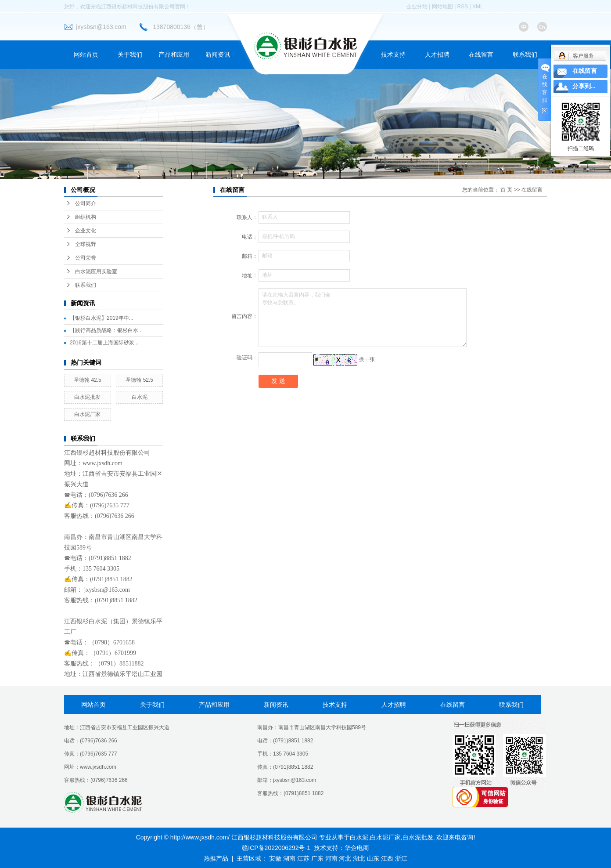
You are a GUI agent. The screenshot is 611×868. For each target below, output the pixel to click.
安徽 (275, 858)
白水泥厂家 (87, 414)
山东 (373, 858)
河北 (345, 858)
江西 (387, 858)
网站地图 (442, 7)
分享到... (584, 86)
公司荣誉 (86, 258)
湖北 (359, 858)
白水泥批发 (87, 397)
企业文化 (86, 231)
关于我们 (130, 54)
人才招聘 (437, 54)
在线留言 (481, 54)
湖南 (289, 858)
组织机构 (86, 217)
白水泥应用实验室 (96, 271)
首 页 (506, 190)
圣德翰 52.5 (139, 380)
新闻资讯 (218, 54)
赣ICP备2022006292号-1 (276, 848)
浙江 (401, 858)
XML (478, 7)
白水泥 (140, 397)
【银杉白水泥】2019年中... (102, 318)
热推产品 (216, 858)
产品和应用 (174, 54)
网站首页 (86, 54)
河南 (331, 858)
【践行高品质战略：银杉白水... (106, 330)
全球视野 (86, 244)
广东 (317, 858)
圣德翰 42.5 (88, 380)
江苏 (303, 858)
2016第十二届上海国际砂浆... (104, 343)
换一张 (367, 359)
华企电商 (357, 848)
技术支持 (393, 54)
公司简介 (86, 203)
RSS (463, 7)
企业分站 (417, 7)
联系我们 (525, 54)
